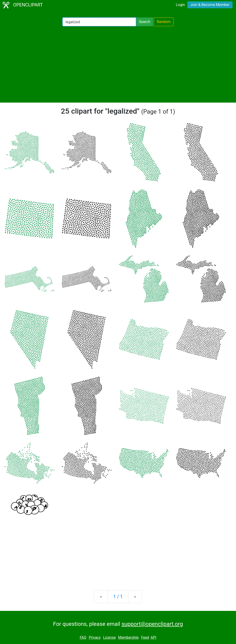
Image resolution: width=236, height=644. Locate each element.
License (109, 637)
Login (180, 5)
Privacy (95, 637)
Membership (128, 637)
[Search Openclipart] (99, 22)
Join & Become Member (210, 5)
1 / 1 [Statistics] (118, 597)
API (153, 637)
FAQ (83, 637)
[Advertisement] (118, 64)
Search (144, 22)
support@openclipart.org (152, 624)
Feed (145, 637)
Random (164, 22)
